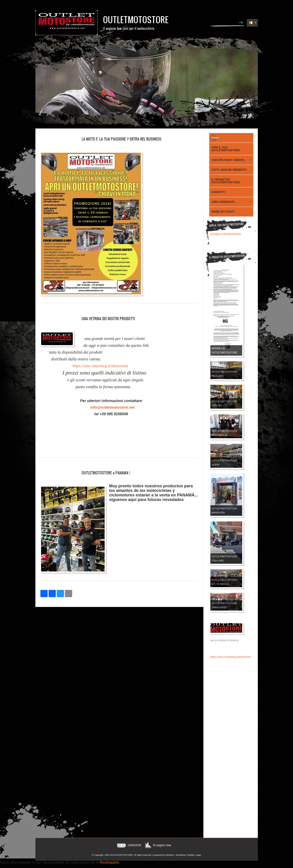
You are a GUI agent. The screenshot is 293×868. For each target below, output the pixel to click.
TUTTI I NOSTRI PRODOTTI (229, 170)
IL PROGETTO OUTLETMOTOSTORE (226, 181)
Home (215, 138)
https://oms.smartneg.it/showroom (100, 366)
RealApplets (109, 862)
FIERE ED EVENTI (223, 212)
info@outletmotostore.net (112, 407)
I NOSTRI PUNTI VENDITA (231, 160)
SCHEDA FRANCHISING (226, 234)
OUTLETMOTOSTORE (136, 19)
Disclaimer (181, 855)
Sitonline (170, 855)
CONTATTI (218, 192)
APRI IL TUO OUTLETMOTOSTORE (226, 149)
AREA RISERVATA (231, 202)
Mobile (191, 855)
